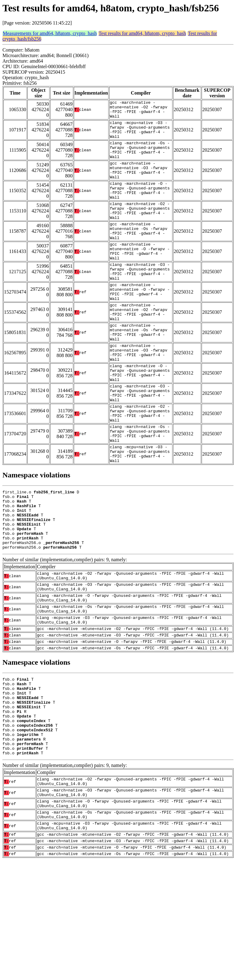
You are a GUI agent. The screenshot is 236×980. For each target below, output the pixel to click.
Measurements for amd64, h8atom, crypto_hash (50, 33)
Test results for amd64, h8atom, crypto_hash (142, 33)
